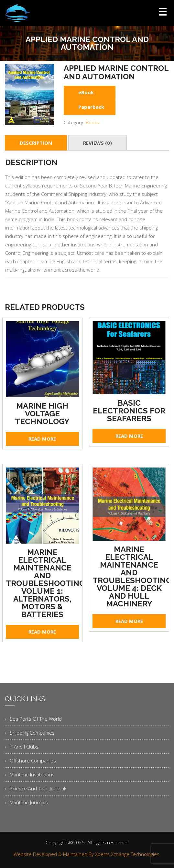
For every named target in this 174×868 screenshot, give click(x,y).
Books (92, 122)
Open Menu (163, 12)
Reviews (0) (98, 143)
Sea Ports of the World (36, 719)
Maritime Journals (29, 802)
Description (36, 143)
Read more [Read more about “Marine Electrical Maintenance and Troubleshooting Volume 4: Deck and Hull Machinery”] (129, 621)
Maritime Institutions (32, 774)
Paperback (91, 107)
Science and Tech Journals (39, 788)
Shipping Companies (32, 733)
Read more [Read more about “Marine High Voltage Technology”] (42, 439)
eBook (86, 92)
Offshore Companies (33, 761)
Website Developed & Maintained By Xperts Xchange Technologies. (87, 854)
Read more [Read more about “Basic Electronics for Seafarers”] (129, 436)
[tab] (36, 143)
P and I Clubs (24, 747)
